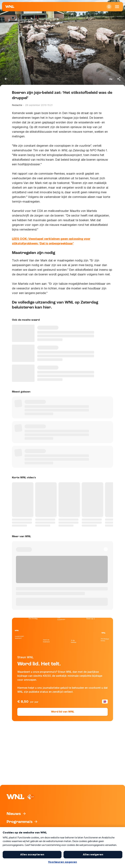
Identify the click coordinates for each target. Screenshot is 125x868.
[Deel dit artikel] (119, 79)
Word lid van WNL (63, 712)
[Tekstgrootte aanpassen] (111, 79)
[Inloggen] (109, 7)
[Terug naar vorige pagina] (6, 79)
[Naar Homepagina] (10, 7)
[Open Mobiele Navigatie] (117, 7)
